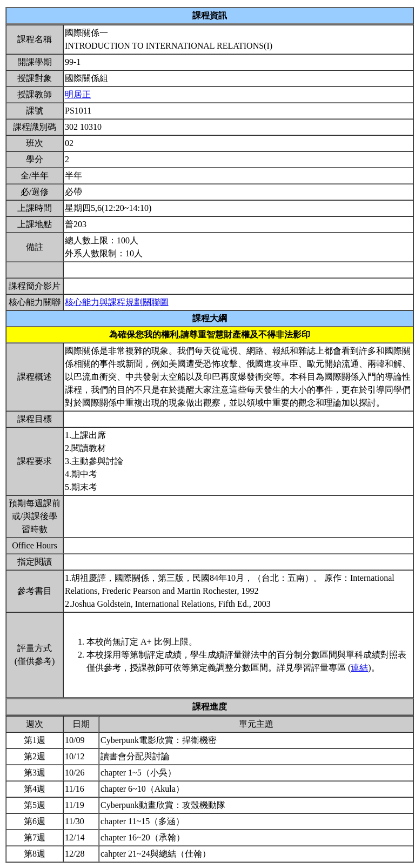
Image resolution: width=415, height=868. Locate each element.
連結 (359, 668)
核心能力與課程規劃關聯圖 (117, 302)
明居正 (78, 94)
